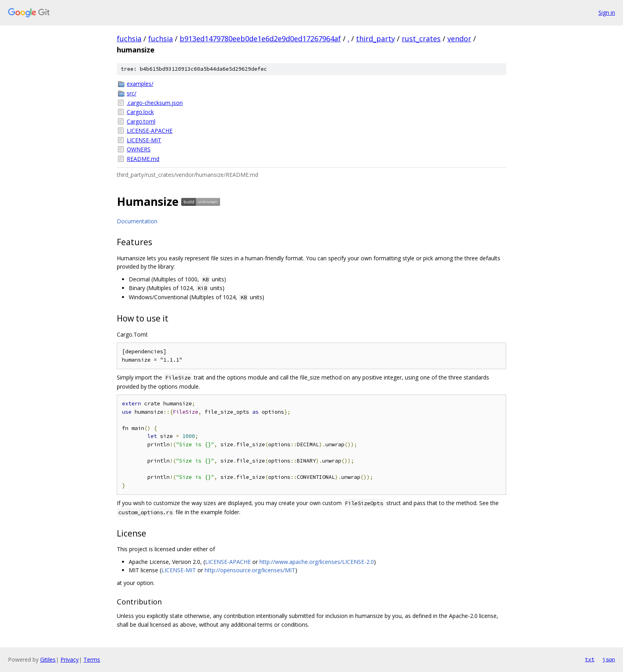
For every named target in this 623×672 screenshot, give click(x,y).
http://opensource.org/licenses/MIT (250, 570)
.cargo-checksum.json (155, 103)
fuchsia (129, 39)
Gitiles (48, 659)
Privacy (70, 659)
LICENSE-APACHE (150, 131)
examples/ (140, 84)
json (609, 659)
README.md (143, 159)
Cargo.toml (141, 121)
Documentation (137, 221)
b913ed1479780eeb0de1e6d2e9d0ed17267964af (260, 39)
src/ (132, 93)
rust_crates (421, 39)
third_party (375, 39)
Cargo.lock (140, 112)
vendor (459, 39)
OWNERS (139, 149)
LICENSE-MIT (144, 140)
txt (590, 659)
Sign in (607, 13)
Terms (92, 659)
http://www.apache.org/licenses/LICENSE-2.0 (317, 562)
